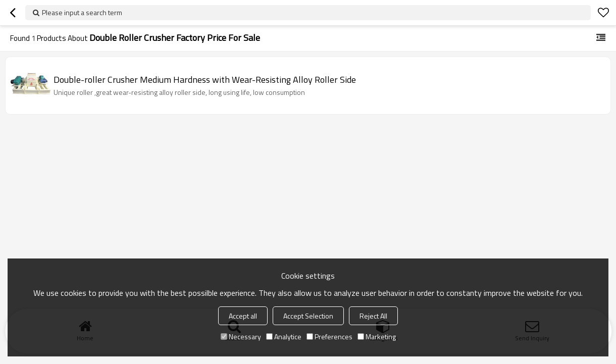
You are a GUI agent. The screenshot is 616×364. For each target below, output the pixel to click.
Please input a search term (82, 12)
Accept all (243, 316)
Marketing (377, 336)
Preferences (329, 336)
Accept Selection (308, 316)
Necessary (241, 336)
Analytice (284, 336)
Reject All (373, 316)
